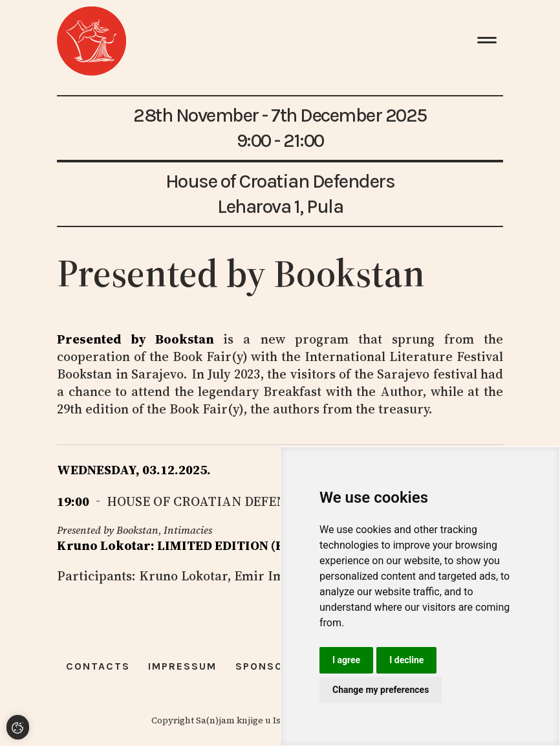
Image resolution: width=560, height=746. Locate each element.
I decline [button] (406, 660)
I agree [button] (346, 660)
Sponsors (267, 666)
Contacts (98, 666)
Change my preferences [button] (381, 690)
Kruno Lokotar (183, 576)
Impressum (182, 666)
